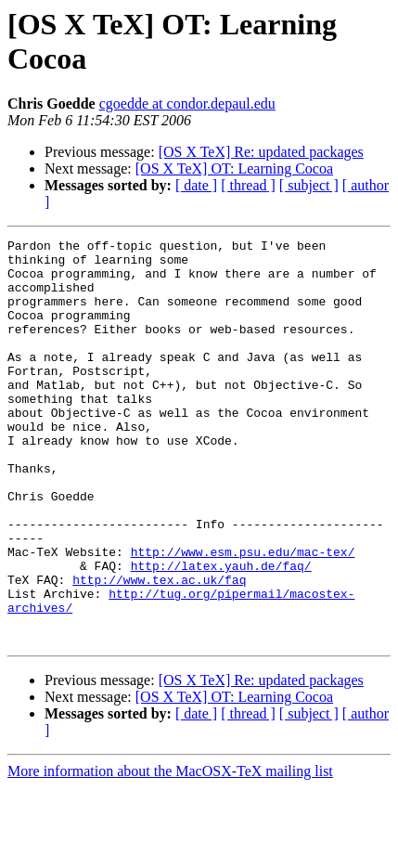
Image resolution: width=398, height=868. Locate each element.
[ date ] (196, 185)
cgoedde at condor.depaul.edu (187, 104)
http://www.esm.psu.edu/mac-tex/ (243, 615)
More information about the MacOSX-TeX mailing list (170, 852)
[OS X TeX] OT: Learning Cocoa (234, 168)
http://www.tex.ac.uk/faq (159, 649)
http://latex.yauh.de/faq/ (221, 632)
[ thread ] (248, 185)
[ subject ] (309, 185)
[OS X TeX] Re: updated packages (261, 152)
